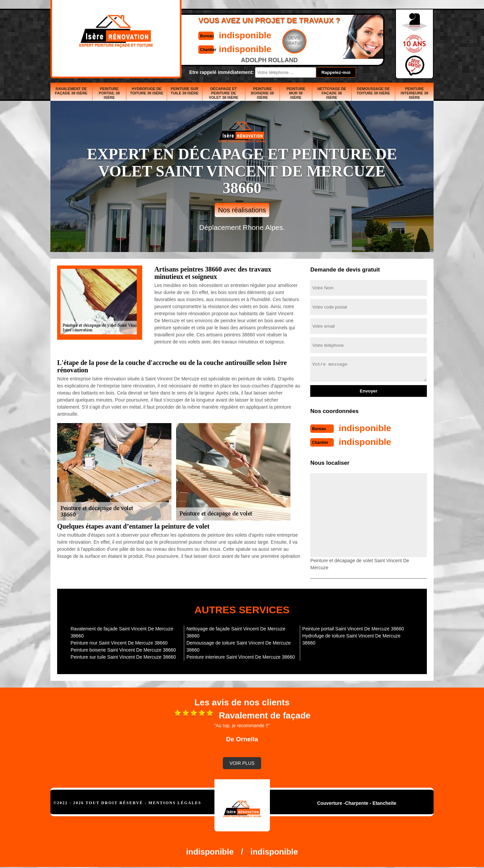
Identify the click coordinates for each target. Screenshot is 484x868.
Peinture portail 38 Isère (109, 93)
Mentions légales (175, 802)
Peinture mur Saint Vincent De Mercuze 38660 (119, 642)
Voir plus (242, 762)
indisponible (222, 35)
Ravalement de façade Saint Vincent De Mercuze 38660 (122, 632)
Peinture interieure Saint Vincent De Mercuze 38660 (241, 656)
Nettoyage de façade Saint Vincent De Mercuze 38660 (236, 632)
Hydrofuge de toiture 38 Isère (147, 91)
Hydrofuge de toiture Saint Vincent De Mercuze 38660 (351, 639)
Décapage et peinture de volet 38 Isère (224, 93)
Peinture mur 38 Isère (296, 93)
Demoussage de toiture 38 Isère (373, 91)
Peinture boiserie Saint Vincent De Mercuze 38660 (123, 649)
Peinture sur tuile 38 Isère (184, 91)
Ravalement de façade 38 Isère (71, 91)
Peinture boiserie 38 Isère (263, 93)
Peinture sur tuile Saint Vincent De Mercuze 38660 (123, 656)
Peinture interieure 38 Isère (414, 93)
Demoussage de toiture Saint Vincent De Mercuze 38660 (239, 646)
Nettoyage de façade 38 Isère (332, 93)
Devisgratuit (273, 41)
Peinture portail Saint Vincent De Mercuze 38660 (353, 628)
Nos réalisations (242, 210)
